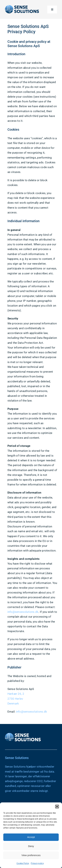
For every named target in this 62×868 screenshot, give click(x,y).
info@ (20, 712)
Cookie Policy (23, 863)
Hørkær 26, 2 (16, 694)
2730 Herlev (16, 699)
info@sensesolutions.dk (23, 612)
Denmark (14, 703)
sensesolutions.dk (36, 712)
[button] (57, 807)
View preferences (31, 855)
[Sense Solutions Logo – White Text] (23, 733)
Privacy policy (37, 863)
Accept (31, 837)
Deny (31, 846)
